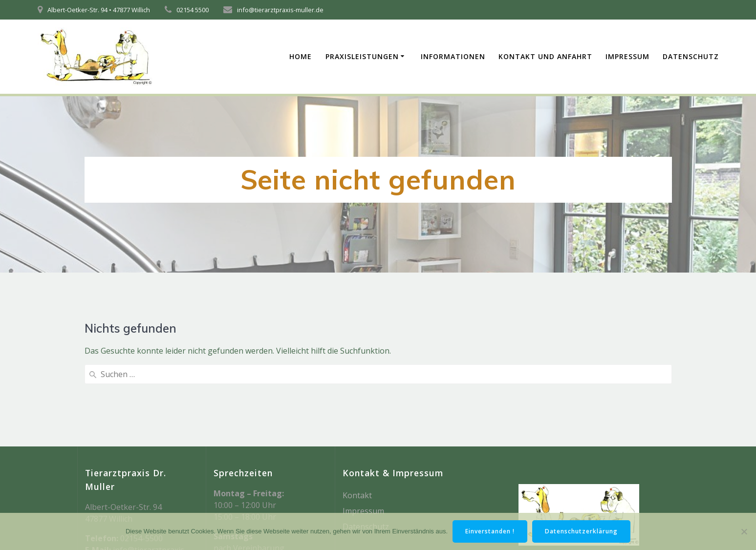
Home (301, 56)
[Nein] (744, 531)
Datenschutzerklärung (581, 531)
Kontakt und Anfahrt (545, 56)
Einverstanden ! (490, 531)
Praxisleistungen (362, 56)
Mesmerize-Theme (587, 494)
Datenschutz (691, 56)
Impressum (627, 56)
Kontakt (357, 416)
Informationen (453, 56)
